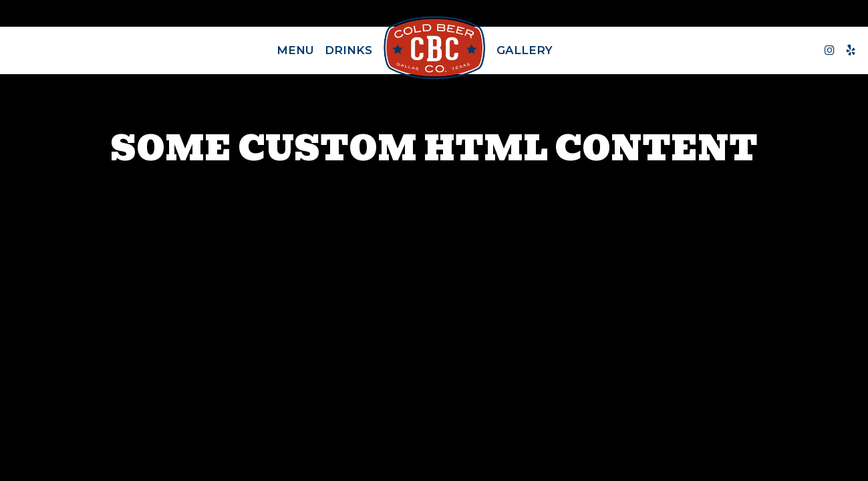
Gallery (525, 50)
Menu (295, 50)
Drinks (348, 50)
